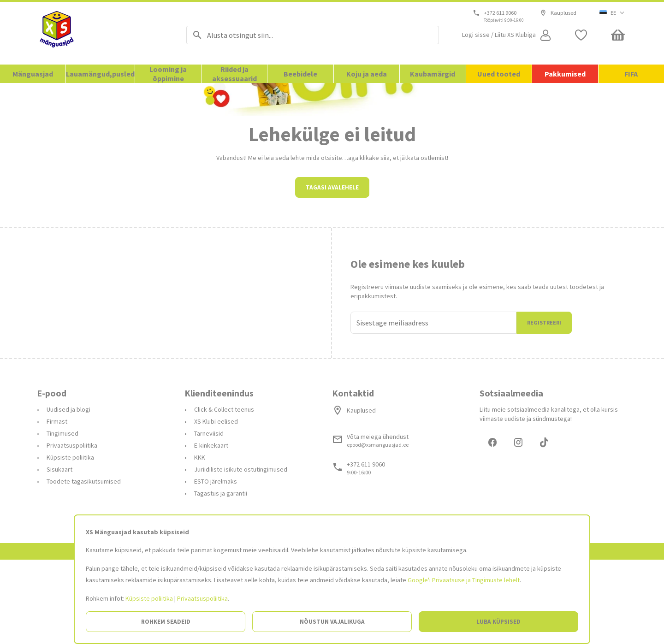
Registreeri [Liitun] (544, 405)
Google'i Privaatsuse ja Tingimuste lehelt (464, 580)
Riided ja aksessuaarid (234, 74)
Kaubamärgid (433, 74)
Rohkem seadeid (166, 622)
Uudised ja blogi (68, 492)
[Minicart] (618, 35)
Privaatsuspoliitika (202, 598)
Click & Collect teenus (224, 492)
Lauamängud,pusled (100, 74)
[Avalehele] (100, 33)
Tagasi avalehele (332, 270)
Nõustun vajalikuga (332, 622)
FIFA (631, 74)
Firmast (57, 504)
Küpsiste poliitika (149, 598)
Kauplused (558, 13)
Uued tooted (499, 74)
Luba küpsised (498, 622)
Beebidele (300, 74)
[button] (612, 13)
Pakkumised (565, 74)
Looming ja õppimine (168, 74)
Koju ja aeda (367, 74)
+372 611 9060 (501, 13)
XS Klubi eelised (216, 504)
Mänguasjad (33, 74)
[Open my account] (508, 35)
